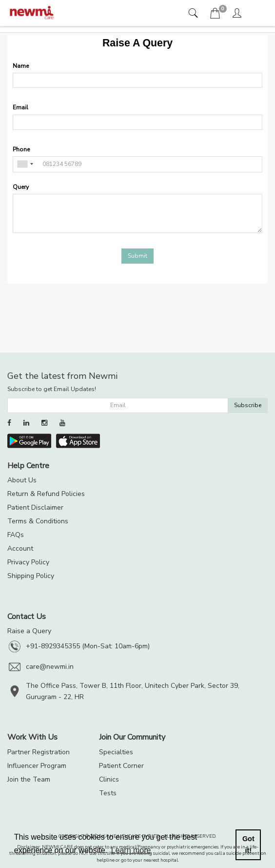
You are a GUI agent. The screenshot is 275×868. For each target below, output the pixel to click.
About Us (22, 480)
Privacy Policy (28, 562)
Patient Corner (121, 766)
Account (20, 548)
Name (21, 66)
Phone (21, 149)
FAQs (16, 535)
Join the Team (29, 779)
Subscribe (248, 405)
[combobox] (25, 164)
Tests (108, 793)
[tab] (194, 14)
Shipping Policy (31, 576)
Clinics (109, 779)
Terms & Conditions (38, 521)
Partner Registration (39, 752)
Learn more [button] (131, 850)
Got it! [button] (248, 845)
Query (21, 187)
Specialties (116, 752)
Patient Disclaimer (35, 507)
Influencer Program (37, 766)
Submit (137, 256)
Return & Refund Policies (46, 494)
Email (20, 107)
